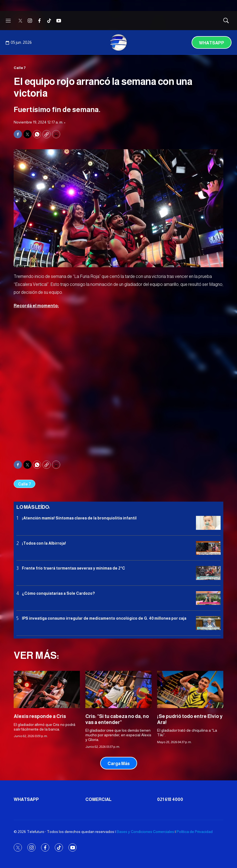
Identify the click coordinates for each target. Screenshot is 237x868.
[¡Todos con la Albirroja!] (208, 548)
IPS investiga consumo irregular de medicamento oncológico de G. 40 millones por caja (104, 618)
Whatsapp (212, 43)
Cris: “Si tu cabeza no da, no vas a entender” (117, 719)
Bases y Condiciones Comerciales (145, 832)
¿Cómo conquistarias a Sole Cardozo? (58, 593)
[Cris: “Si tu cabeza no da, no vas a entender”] (119, 689)
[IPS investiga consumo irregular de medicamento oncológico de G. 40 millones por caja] (208, 623)
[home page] (119, 42)
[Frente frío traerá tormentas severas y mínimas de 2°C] (208, 573)
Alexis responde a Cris (40, 716)
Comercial (99, 799)
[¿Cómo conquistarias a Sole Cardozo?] (208, 598)
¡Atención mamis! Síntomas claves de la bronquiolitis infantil (79, 518)
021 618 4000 (170, 799)
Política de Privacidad (195, 832)
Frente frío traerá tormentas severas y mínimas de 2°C (73, 568)
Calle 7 (20, 68)
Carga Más (119, 764)
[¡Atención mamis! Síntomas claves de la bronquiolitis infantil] (208, 523)
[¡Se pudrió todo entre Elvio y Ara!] (190, 689)
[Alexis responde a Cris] (47, 689)
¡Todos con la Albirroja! (44, 543)
